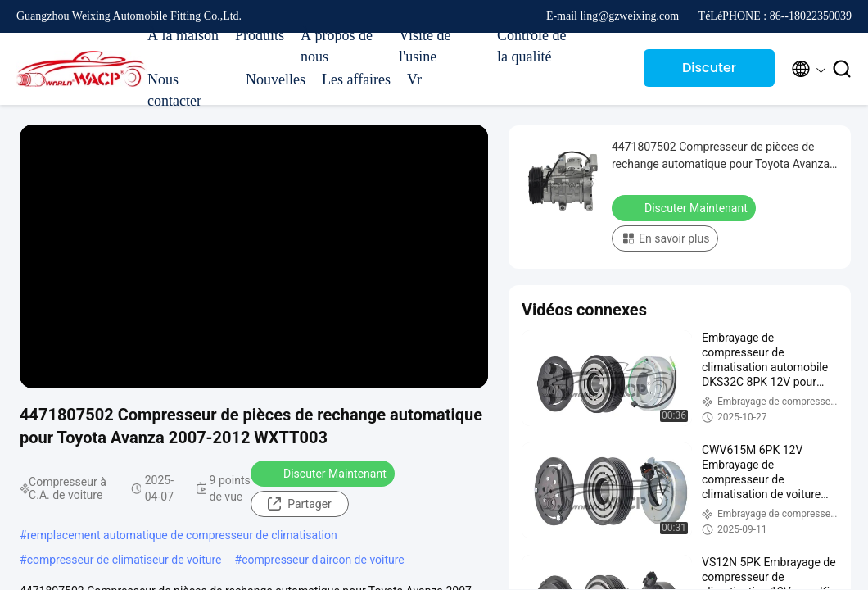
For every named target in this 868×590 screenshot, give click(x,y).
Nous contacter (174, 90)
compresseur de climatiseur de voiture (124, 560)
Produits (260, 35)
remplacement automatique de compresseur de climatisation (182, 535)
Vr (414, 79)
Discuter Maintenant (710, 73)
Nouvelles (276, 79)
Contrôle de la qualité (531, 46)
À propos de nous (337, 46)
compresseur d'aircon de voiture (323, 560)
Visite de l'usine (425, 46)
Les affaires (356, 79)
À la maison (183, 35)
